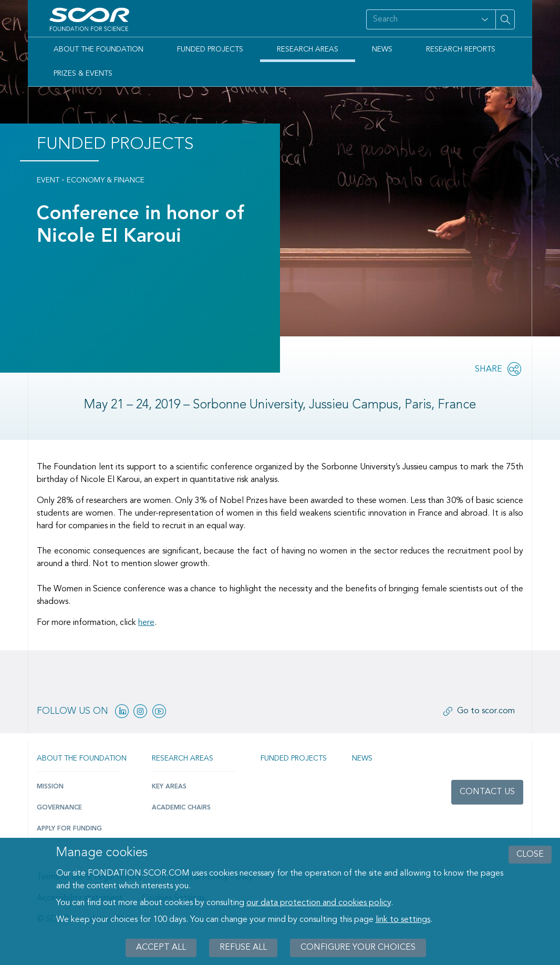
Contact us (487, 792)
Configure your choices (358, 948)
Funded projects (294, 758)
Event (48, 180)
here (146, 623)
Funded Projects (210, 49)
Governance (59, 808)
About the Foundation (98, 49)
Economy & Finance (106, 180)
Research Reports (461, 49)
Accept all (161, 948)
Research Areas (308, 49)
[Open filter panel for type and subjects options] (485, 19)
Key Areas (169, 787)
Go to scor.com (486, 711)
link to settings (403, 920)
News (382, 49)
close (530, 855)
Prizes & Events (83, 74)
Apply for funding (69, 829)
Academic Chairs (181, 808)
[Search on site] (420, 19)
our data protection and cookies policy (319, 903)
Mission (50, 787)
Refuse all (243, 948)
